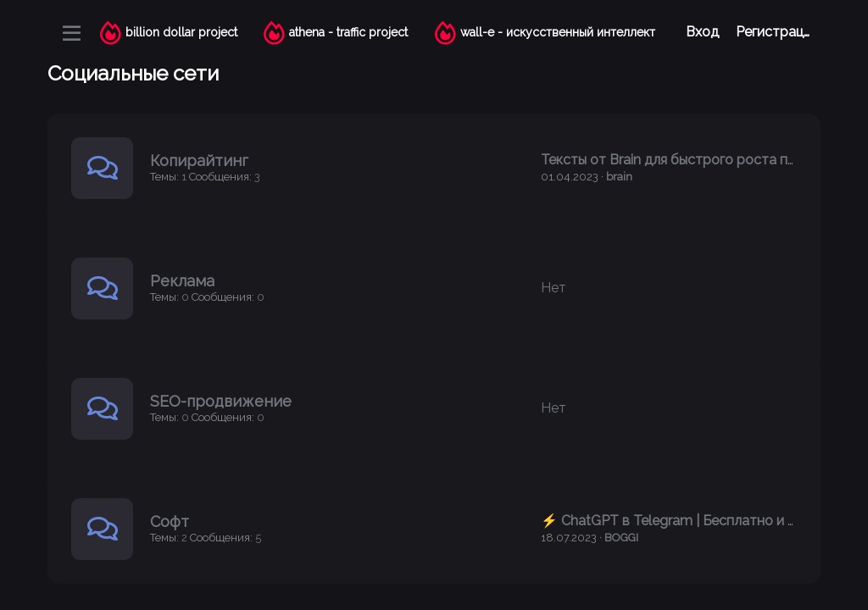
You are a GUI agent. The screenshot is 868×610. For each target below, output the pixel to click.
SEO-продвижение (221, 401)
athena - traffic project (348, 32)
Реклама (182, 281)
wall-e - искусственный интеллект (558, 32)
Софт (170, 521)
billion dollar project (181, 32)
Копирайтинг (199, 161)
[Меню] (72, 33)
